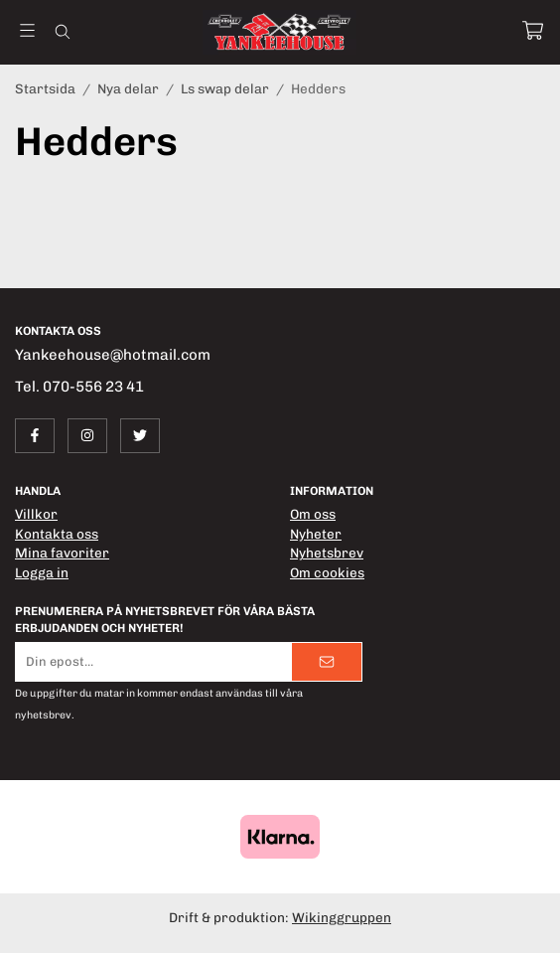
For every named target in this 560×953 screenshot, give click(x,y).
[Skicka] (327, 662)
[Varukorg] (533, 30)
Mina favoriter (62, 553)
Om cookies (327, 572)
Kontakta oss (57, 534)
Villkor (36, 514)
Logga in (42, 572)
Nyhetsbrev (327, 553)
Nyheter (316, 534)
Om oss (313, 514)
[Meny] (27, 30)
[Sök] (62, 32)
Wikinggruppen (342, 917)
